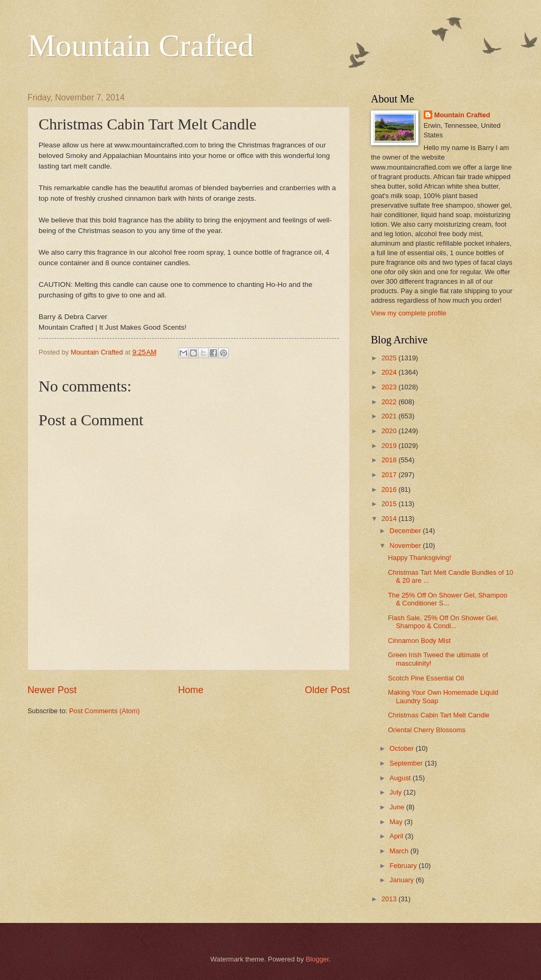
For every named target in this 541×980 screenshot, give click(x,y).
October (402, 748)
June (398, 807)
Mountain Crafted (141, 45)
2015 (390, 504)
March (400, 851)
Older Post (327, 690)
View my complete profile (409, 313)
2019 (390, 446)
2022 (390, 402)
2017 (390, 475)
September (407, 763)
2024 (390, 372)
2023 (390, 387)
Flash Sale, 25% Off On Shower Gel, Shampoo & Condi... (443, 622)
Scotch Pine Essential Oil (426, 678)
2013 (390, 899)
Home (191, 690)
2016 (390, 489)
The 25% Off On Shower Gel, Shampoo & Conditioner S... (447, 599)
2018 (390, 460)
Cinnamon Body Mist (419, 641)
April (397, 836)
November (406, 545)
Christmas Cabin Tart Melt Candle (439, 715)
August (401, 778)
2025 (390, 358)
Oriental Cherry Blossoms (427, 730)
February (404, 866)
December (406, 531)
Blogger (318, 959)
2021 (390, 416)
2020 (390, 431)
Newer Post (52, 690)
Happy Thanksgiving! (419, 558)
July (396, 792)
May (397, 822)
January (402, 880)
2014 (390, 519)
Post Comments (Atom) (105, 711)
